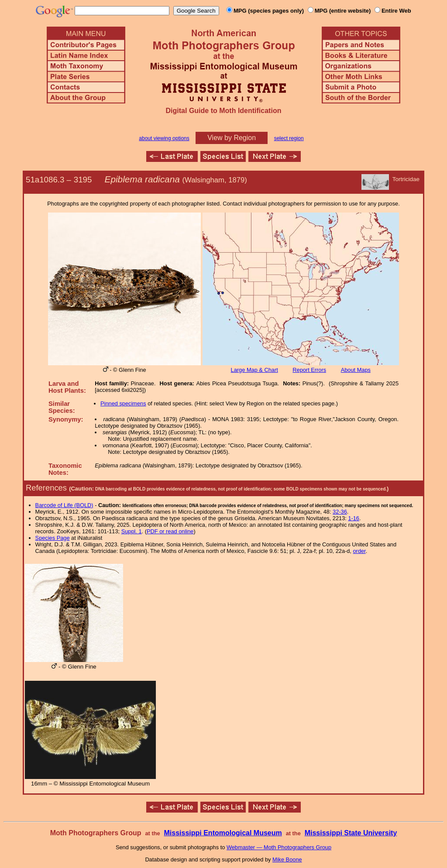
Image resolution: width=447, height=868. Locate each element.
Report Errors (309, 370)
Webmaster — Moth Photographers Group (279, 847)
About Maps (356, 370)
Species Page (53, 538)
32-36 (340, 512)
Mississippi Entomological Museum (223, 833)
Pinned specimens (123, 403)
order (359, 551)
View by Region (232, 138)
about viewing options (164, 138)
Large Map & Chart (254, 370)
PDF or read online (170, 531)
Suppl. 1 (132, 531)
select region (289, 138)
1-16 (354, 518)
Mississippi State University (351, 833)
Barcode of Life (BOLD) (64, 505)
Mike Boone (287, 859)
